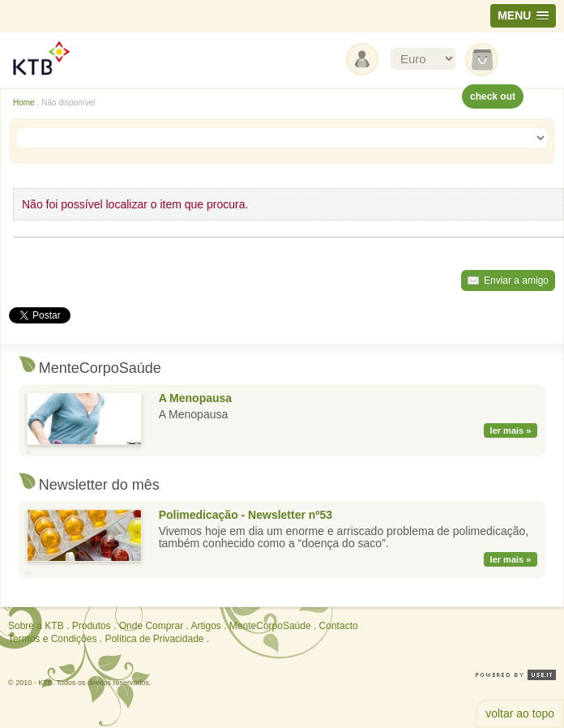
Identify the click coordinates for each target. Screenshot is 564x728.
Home (24, 103)
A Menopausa (196, 398)
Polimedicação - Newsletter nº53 (246, 515)
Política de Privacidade (154, 639)
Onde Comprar (151, 626)
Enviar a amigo (516, 280)
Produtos (92, 626)
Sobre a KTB (36, 626)
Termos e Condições (52, 639)
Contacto (339, 626)
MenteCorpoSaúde (270, 626)
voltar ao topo (520, 713)
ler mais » (511, 430)
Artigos (205, 626)
